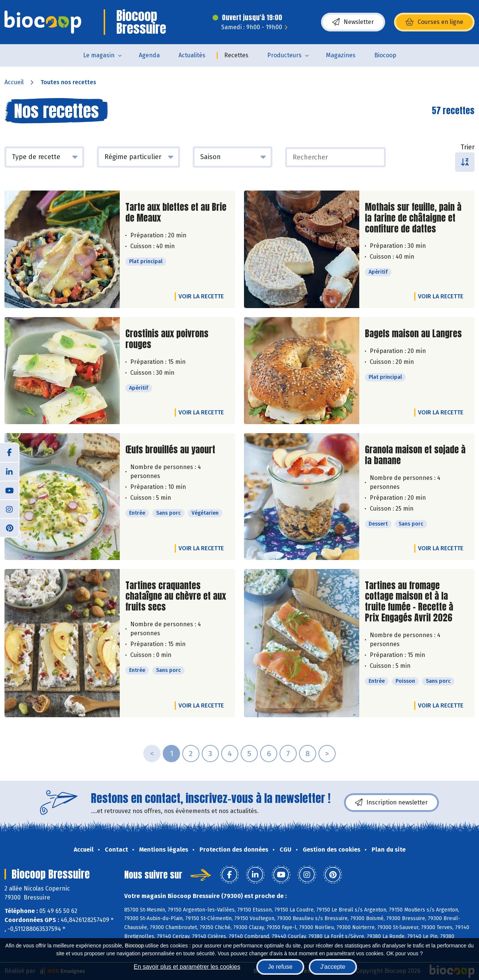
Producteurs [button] (284, 55)
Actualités (192, 55)
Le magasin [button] (99, 55)
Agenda (149, 55)
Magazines (341, 55)
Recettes (236, 55)
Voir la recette (201, 296)
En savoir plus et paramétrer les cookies (187, 967)
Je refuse (280, 967)
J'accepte (333, 967)
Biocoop (385, 55)
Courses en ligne (434, 22)
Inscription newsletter (391, 803)
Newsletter (353, 22)
